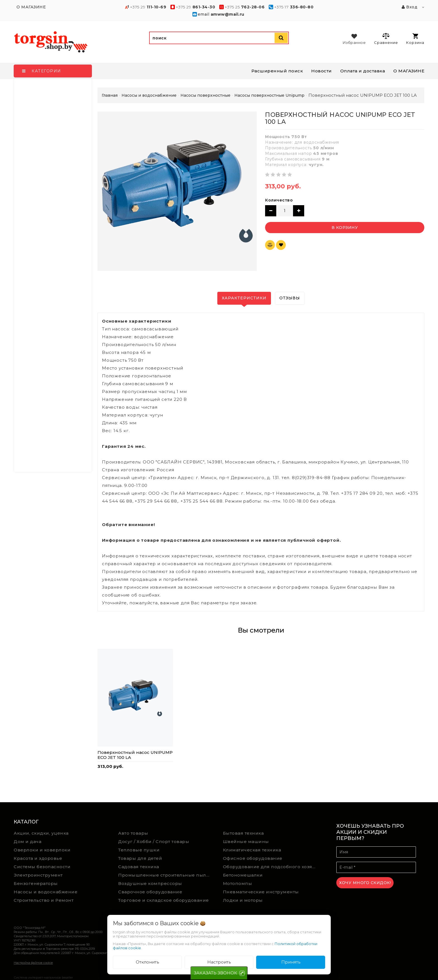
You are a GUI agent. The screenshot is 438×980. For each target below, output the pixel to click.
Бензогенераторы (36, 883)
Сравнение (386, 39)
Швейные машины (246, 841)
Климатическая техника (252, 850)
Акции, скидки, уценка (41, 833)
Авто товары (133, 833)
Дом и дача (28, 841)
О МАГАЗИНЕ (409, 71)
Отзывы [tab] (290, 298)
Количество (279, 200)
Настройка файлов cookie (33, 963)
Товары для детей (140, 858)
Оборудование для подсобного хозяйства (271, 867)
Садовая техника (139, 867)
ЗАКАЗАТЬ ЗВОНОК (216, 973)
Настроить (219, 962)
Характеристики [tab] (244, 298)
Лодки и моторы (243, 900)
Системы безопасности (42, 867)
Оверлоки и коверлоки (42, 850)
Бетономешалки (243, 875)
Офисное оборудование (253, 858)
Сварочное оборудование (150, 892)
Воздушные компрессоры (150, 883)
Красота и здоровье (38, 858)
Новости (322, 71)
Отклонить (147, 962)
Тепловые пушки (139, 850)
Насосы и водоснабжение (46, 892)
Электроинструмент (38, 875)
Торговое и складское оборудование (164, 900)
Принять (291, 962)
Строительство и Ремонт (44, 900)
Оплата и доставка (363, 71)
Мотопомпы (238, 883)
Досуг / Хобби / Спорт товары (154, 841)
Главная (110, 95)
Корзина (415, 39)
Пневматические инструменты (261, 892)
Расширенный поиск (277, 71)
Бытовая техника (243, 833)
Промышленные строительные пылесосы (166, 875)
